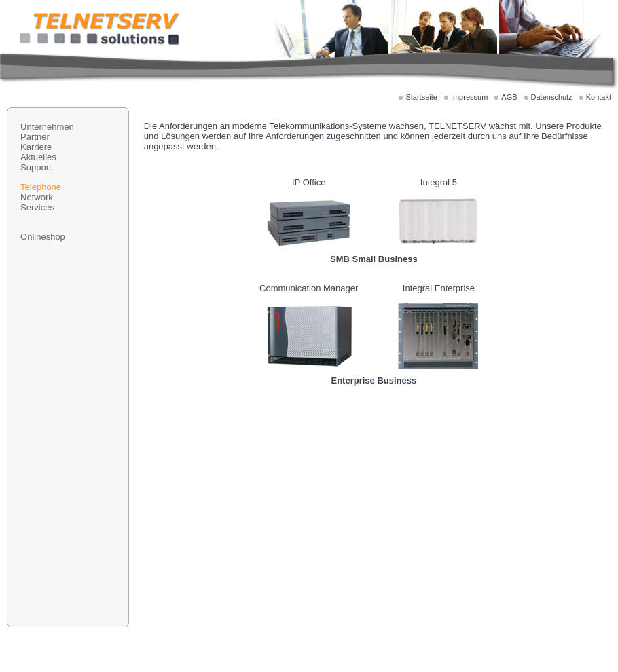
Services (37, 207)
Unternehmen (47, 127)
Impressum (469, 97)
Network (37, 197)
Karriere (36, 147)
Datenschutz (552, 97)
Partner (35, 137)
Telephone (41, 187)
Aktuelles (38, 157)
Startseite (421, 97)
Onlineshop (43, 237)
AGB (509, 97)
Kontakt (599, 97)
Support (36, 167)
